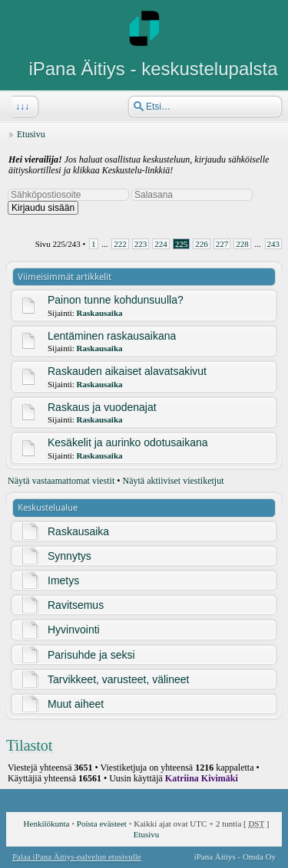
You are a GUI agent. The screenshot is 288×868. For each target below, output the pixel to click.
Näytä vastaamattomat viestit (61, 481)
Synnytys (70, 556)
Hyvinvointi (74, 630)
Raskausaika (100, 313)
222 (120, 244)
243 (274, 244)
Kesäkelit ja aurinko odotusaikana (128, 442)
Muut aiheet (76, 704)
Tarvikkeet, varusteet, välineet (118, 679)
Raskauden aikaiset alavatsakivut (127, 371)
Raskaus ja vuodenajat (102, 407)
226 (202, 244)
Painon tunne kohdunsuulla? (116, 300)
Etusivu (31, 134)
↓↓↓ (21, 107)
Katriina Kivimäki (202, 778)
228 (242, 244)
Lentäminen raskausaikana (112, 336)
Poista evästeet (102, 824)
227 (222, 244)
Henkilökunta (47, 824)
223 (141, 244)
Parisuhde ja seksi (91, 655)
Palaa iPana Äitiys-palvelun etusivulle (77, 856)
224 (161, 244)
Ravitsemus (76, 605)
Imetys (63, 580)
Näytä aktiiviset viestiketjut (174, 481)
